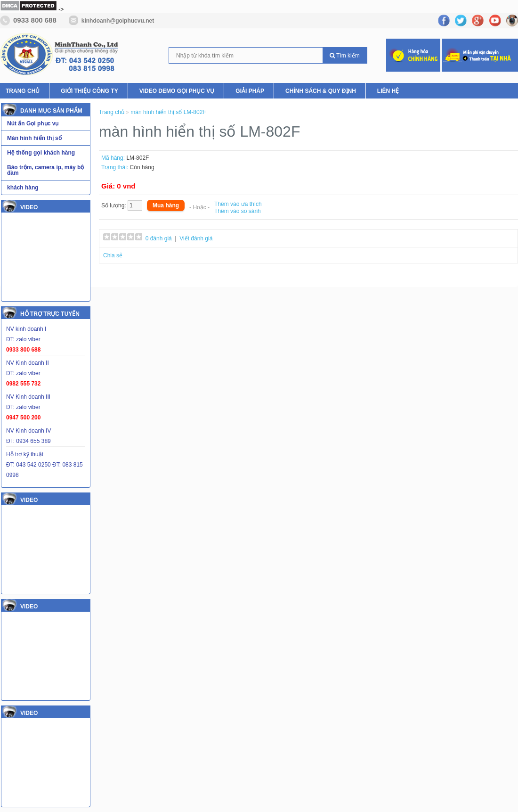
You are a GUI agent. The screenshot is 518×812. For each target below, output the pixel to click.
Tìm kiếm (345, 56)
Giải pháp (250, 91)
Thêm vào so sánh (238, 211)
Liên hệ (388, 91)
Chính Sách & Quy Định (321, 91)
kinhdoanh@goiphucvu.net (118, 21)
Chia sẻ (113, 255)
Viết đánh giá (196, 238)
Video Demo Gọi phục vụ (177, 91)
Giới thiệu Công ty (89, 91)
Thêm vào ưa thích (238, 204)
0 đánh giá (159, 238)
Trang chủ (112, 112)
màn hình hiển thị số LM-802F (168, 112)
